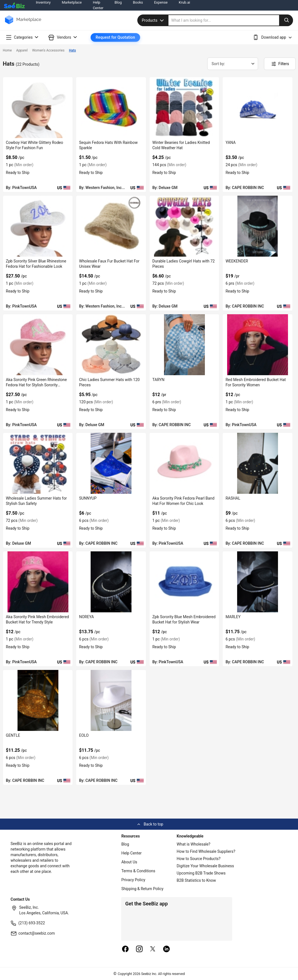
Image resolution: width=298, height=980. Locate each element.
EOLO (84, 735)
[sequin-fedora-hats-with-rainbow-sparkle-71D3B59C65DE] (111, 108)
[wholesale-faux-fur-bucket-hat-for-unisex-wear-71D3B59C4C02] (111, 226)
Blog (125, 844)
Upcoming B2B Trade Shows (201, 873)
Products (153, 20)
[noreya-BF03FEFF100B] (111, 582)
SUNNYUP (88, 498)
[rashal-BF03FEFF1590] (257, 463)
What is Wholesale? (194, 844)
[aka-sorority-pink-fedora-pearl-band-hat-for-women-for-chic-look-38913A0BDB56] (184, 463)
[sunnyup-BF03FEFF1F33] (111, 463)
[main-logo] (23, 24)
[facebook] (125, 949)
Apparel (22, 50)
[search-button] (286, 20)
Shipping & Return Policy (142, 889)
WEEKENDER (237, 261)
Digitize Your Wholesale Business (205, 866)
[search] (231, 20)
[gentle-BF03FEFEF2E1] (38, 700)
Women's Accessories (48, 50)
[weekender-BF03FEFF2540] (257, 226)
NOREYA (86, 617)
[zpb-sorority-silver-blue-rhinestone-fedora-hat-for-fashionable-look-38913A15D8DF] (38, 226)
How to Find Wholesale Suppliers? (206, 851)
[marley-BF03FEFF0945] (257, 582)
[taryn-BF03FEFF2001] (184, 345)
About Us (129, 862)
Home (7, 50)
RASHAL (233, 498)
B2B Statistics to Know (196, 880)
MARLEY (233, 617)
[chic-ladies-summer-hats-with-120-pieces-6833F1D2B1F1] (111, 345)
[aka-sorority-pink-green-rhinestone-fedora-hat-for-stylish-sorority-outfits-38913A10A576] (38, 345)
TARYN (158, 380)
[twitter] (153, 949)
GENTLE (13, 735)
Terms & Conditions (138, 871)
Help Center (131, 853)
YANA (230, 143)
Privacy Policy (133, 880)
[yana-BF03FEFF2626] (257, 108)
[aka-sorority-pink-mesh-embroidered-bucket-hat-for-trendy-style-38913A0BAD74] (38, 582)
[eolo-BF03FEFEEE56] (111, 700)
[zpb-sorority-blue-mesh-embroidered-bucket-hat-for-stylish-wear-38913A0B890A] (184, 582)
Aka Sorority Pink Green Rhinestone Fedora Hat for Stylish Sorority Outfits (36, 385)
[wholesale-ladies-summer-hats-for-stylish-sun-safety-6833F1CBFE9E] (38, 463)
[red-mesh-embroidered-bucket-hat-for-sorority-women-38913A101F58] (257, 345)
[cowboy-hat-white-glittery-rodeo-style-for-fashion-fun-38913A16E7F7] (38, 108)
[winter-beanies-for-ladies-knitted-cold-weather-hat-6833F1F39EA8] (184, 108)
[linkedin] (167, 949)
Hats (72, 50)
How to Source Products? (199, 859)
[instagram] (139, 949)
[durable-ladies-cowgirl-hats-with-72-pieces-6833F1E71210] (184, 226)
